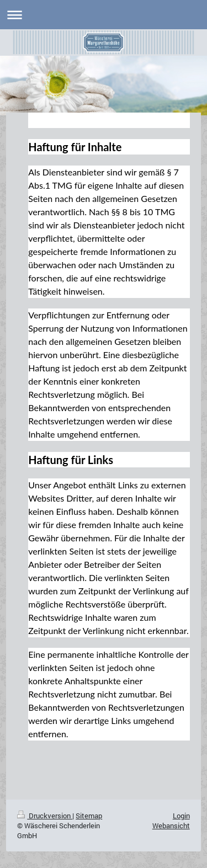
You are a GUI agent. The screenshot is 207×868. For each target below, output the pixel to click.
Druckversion (45, 816)
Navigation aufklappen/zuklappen (104, 15)
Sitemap (89, 816)
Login (181, 816)
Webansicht (171, 826)
